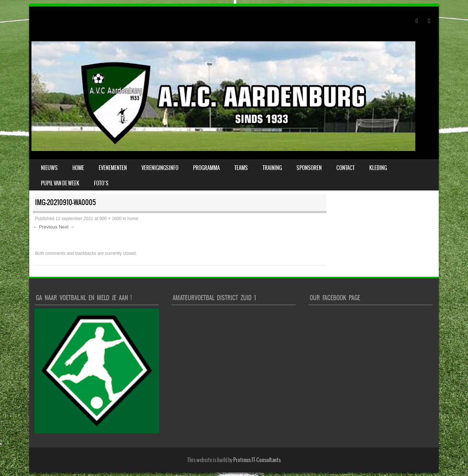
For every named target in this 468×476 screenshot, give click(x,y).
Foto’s (101, 183)
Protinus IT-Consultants (257, 460)
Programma (206, 168)
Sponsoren (309, 168)
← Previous (45, 227)
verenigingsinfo (160, 168)
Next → (67, 227)
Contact (346, 168)
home (133, 219)
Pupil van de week (60, 183)
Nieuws (49, 168)
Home (78, 168)
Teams (241, 168)
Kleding (378, 168)
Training (272, 168)
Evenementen (113, 168)
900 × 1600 (110, 219)
